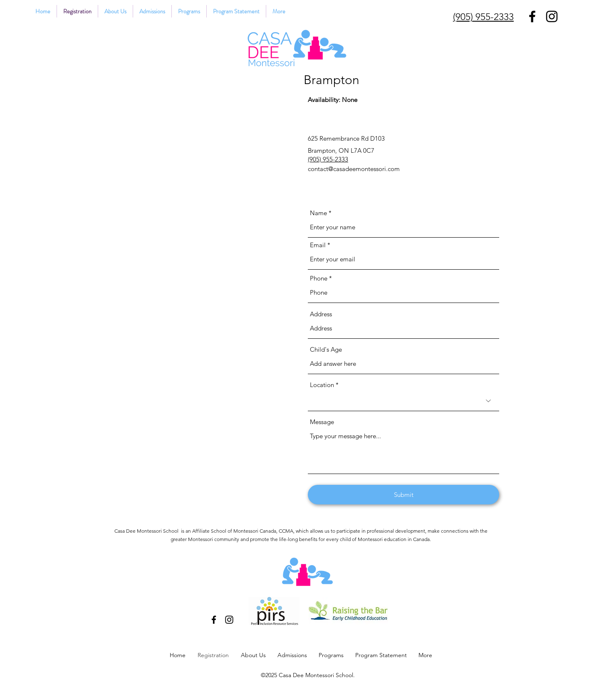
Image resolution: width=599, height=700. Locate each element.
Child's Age (326, 349)
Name (318, 213)
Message (322, 422)
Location (322, 385)
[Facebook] (532, 16)
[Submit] (403, 495)
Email (318, 245)
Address (321, 314)
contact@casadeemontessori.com (354, 169)
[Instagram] (552, 16)
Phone (319, 278)
